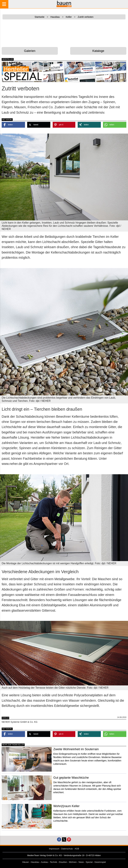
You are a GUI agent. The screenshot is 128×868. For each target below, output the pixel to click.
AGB (77, 849)
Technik (53, 862)
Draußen (63, 862)
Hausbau (35, 862)
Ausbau (45, 862)
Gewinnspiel (100, 862)
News (81, 862)
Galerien (30, 51)
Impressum (54, 849)
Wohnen (73, 862)
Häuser (26, 862)
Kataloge (98, 51)
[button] (13, 125)
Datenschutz (67, 849)
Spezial (89, 862)
